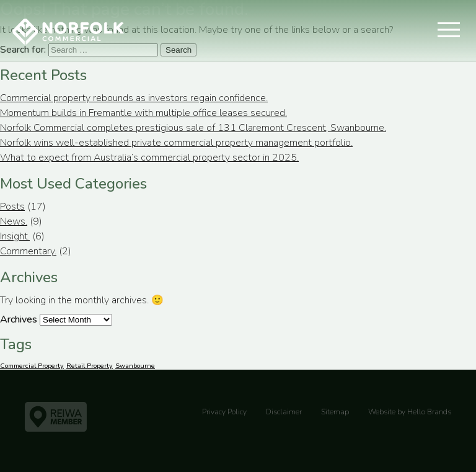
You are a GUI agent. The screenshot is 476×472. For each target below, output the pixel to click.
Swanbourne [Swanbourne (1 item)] (135, 366)
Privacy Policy (224, 412)
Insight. (15, 236)
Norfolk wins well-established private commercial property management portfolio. (176, 143)
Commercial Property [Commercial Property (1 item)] (32, 366)
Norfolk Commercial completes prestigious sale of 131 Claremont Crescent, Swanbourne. (193, 128)
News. (14, 221)
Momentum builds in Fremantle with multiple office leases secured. (143, 113)
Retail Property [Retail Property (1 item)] (90, 366)
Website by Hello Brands (410, 412)
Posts (12, 207)
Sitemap (335, 412)
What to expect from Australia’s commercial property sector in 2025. (149, 158)
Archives (19, 319)
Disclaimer (284, 412)
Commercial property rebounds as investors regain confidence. (134, 98)
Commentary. (28, 251)
